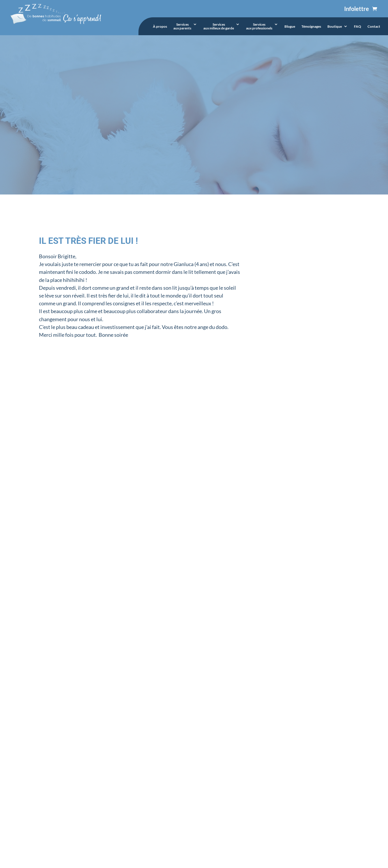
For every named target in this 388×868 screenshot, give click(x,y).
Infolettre (357, 9)
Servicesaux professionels (259, 26)
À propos (160, 27)
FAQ (358, 27)
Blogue (290, 27)
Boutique (335, 27)
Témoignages (311, 27)
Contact (374, 27)
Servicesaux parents (182, 26)
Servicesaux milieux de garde (219, 26)
